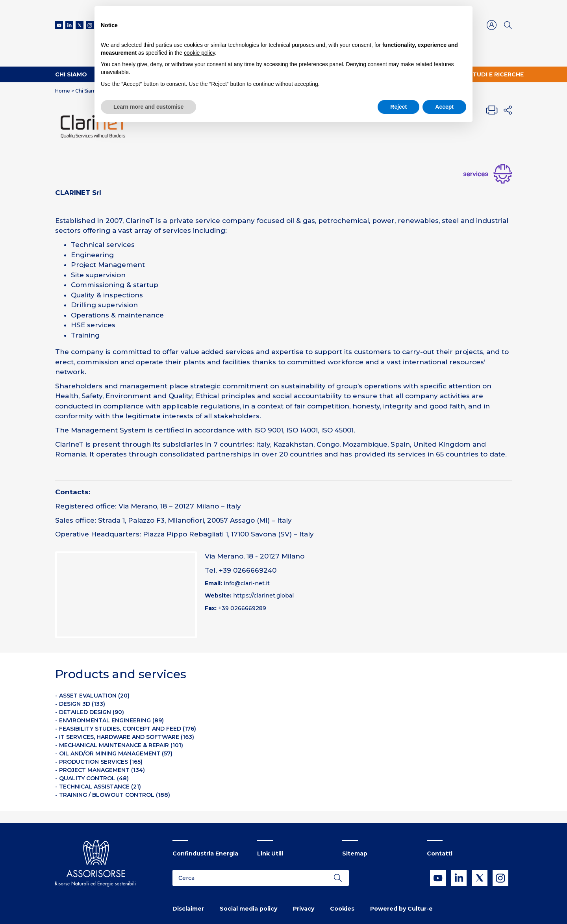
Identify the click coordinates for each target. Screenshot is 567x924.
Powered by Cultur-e (401, 909)
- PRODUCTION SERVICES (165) (99, 762)
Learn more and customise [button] (148, 107)
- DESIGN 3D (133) (80, 704)
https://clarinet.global (263, 596)
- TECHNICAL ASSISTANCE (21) (98, 787)
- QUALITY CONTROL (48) (92, 778)
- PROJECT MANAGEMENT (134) (100, 770)
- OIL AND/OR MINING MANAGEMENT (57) (114, 753)
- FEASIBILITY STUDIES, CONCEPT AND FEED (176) (126, 729)
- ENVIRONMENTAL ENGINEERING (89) (109, 720)
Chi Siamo (71, 74)
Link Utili (270, 853)
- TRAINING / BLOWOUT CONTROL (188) (113, 795)
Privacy (304, 909)
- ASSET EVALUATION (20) (92, 696)
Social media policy (248, 909)
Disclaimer (188, 909)
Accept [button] (444, 107)
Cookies (342, 909)
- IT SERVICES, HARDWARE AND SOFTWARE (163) (125, 737)
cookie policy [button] (199, 53)
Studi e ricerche (496, 74)
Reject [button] (398, 107)
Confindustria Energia (205, 853)
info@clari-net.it (247, 583)
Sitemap (355, 853)
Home (63, 91)
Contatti (440, 853)
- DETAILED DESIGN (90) (90, 712)
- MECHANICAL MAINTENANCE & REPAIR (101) (119, 745)
